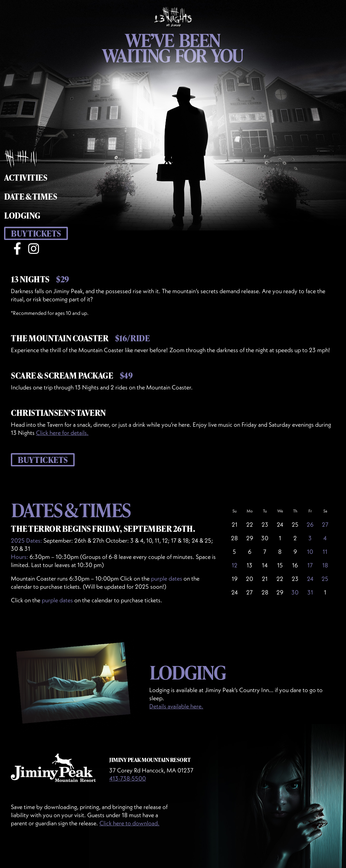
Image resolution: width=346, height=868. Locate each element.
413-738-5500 (128, 778)
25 (325, 579)
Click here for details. (62, 433)
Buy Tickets (36, 233)
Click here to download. (129, 823)
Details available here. (176, 706)
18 (325, 565)
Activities (26, 177)
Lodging (22, 215)
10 (310, 552)
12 (235, 565)
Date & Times (31, 196)
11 (325, 552)
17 (310, 565)
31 (310, 592)
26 (310, 524)
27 (325, 524)
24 (310, 579)
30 (295, 592)
